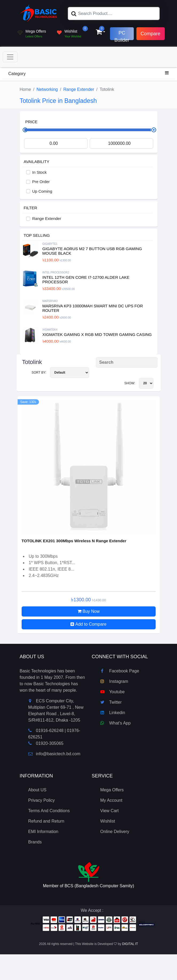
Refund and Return (46, 821)
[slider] (154, 130)
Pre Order (41, 182)
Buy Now (88, 611)
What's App (116, 723)
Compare (151, 34)
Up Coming (42, 191)
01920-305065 (50, 743)
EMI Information (43, 832)
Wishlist (108, 821)
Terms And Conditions (49, 811)
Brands (35, 842)
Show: (139, 383)
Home (25, 89)
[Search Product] (127, 362)
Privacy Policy (42, 800)
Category (88, 73)
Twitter (111, 702)
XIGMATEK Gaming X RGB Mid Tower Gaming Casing (97, 334)
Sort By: (60, 373)
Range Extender (79, 89)
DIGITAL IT (130, 944)
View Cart (110, 811)
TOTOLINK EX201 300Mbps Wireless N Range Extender (74, 541)
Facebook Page (120, 671)
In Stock (40, 172)
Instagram (114, 681)
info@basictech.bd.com (54, 754)
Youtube (113, 692)
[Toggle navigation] (10, 57)
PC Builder (122, 35)
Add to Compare (88, 624)
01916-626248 (50, 731)
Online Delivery (115, 832)
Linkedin (113, 713)
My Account (111, 800)
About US (37, 790)
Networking (47, 89)
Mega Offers (112, 790)
